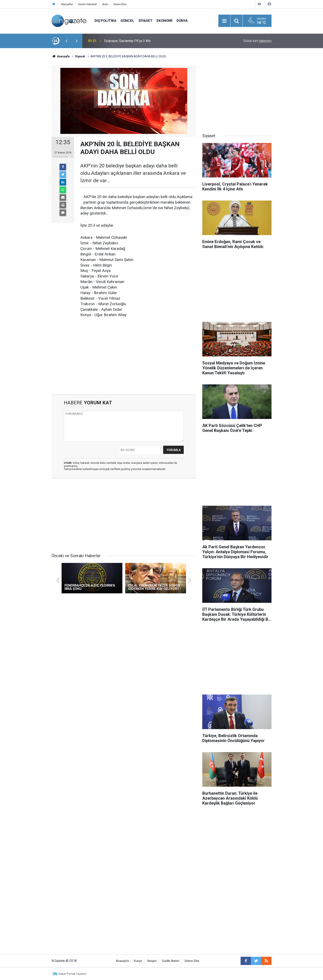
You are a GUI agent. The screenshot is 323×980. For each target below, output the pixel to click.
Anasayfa (122, 961)
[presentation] (66, 41)
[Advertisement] (28, 120)
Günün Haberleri (88, 4)
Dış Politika (105, 21)
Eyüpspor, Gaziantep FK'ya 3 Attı (127, 41)
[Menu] (224, 21)
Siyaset (145, 21)
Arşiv (105, 4)
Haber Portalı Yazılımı (72, 974)
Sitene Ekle (120, 4)
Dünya (182, 21)
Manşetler (67, 4)
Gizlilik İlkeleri (171, 961)
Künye (138, 961)
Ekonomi (164, 21)
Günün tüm (257, 41)
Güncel (127, 21)
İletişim (152, 961)
